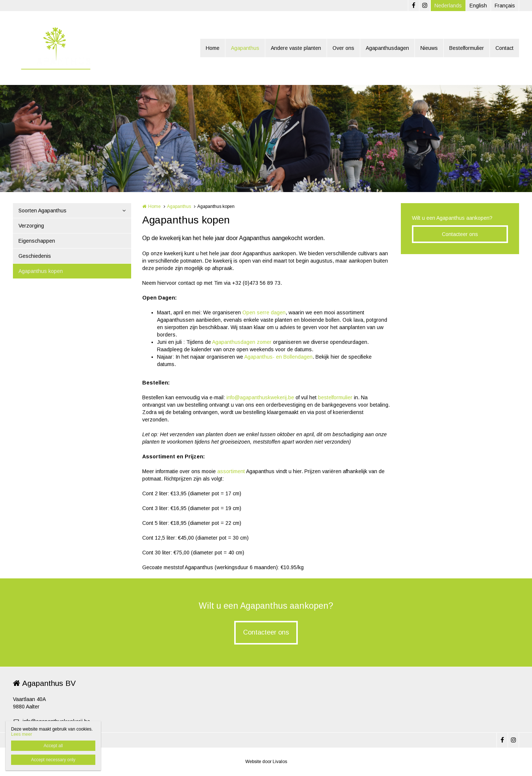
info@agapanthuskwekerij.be (260, 397)
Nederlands (448, 6)
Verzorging (31, 226)
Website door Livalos (266, 762)
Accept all (53, 746)
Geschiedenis (35, 256)
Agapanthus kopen (41, 271)
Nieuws (429, 48)
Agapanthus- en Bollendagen (278, 357)
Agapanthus (245, 48)
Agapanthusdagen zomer (242, 342)
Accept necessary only (53, 760)
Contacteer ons (460, 234)
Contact (504, 48)
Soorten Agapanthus (42, 211)
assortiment (232, 471)
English (478, 6)
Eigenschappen (37, 241)
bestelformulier (336, 397)
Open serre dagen (264, 312)
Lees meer (22, 734)
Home (213, 48)
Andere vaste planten (296, 48)
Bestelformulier (467, 48)
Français (505, 6)
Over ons (343, 48)
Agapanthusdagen (387, 48)
